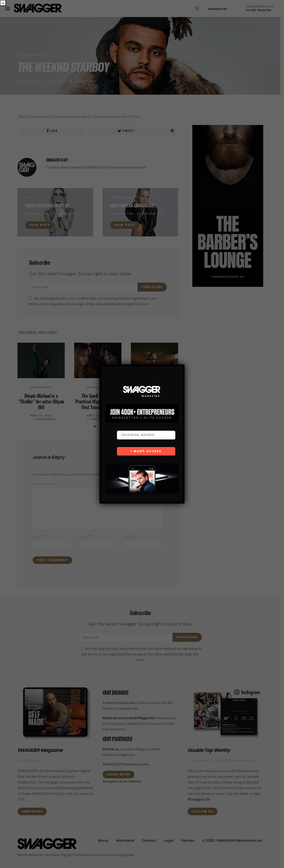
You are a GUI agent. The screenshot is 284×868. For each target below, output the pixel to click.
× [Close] (3, 3)
